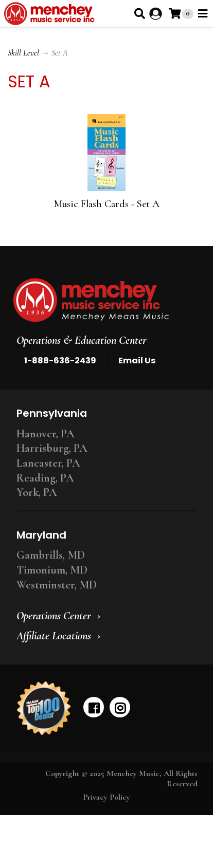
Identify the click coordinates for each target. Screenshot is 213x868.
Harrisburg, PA (52, 448)
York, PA (37, 492)
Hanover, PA (46, 434)
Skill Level (23, 53)
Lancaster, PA (48, 463)
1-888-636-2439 (60, 361)
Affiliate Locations (54, 636)
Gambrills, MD (51, 555)
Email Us (137, 361)
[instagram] (120, 707)
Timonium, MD (52, 570)
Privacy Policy (106, 797)
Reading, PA (45, 478)
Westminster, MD (57, 585)
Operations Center (54, 616)
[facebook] (94, 707)
